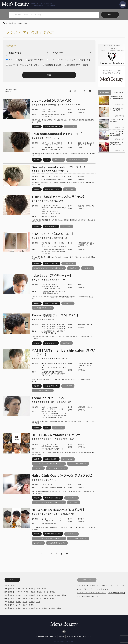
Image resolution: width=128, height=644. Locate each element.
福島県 (44, 589)
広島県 (31, 602)
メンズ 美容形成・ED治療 (117, 593)
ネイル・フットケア (68, 60)
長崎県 (25, 608)
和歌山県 (39, 598)
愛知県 (64, 595)
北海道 (13, 585)
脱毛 (20, 60)
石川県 (25, 595)
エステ (52, 60)
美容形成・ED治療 (53, 65)
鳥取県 (12, 602)
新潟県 (12, 595)
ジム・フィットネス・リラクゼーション (24, 65)
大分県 (38, 608)
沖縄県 (59, 608)
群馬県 (53, 592)
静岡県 (58, 595)
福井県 (31, 595)
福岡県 (12, 608)
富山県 (18, 595)
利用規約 (61, 636)
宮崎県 (44, 608)
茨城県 (39, 592)
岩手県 (18, 589)
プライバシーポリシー (74, 636)
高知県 (31, 605)
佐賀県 (18, 608)
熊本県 (31, 608)
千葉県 (26, 592)
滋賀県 (46, 598)
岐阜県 (51, 595)
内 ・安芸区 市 (71, 53)
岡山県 (25, 602)
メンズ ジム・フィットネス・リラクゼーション (92, 593)
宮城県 (31, 589)
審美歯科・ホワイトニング (78, 65)
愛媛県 (25, 605)
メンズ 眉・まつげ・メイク (105, 585)
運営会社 (53, 636)
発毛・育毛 (86, 60)
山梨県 (38, 595)
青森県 (12, 589)
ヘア (10, 60)
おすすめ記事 (119, 92)
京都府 (18, 598)
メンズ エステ (120, 585)
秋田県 (25, 589)
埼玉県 (33, 592)
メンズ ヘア (81, 585)
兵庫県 (25, 598)
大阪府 (12, 598)
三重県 (53, 598)
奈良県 (31, 598)
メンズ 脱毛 (91, 585)
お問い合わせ (87, 636)
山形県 (38, 589)
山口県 (38, 602)
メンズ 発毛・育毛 (102, 589)
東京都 (12, 592)
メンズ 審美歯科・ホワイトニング (88, 597)
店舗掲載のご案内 (42, 636)
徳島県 (12, 605)
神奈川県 (19, 592)
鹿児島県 (52, 608)
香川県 (18, 605)
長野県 (44, 595)
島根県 (18, 602)
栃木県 (46, 592)
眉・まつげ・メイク (35, 60)
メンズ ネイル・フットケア (86, 589)
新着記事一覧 (105, 92)
